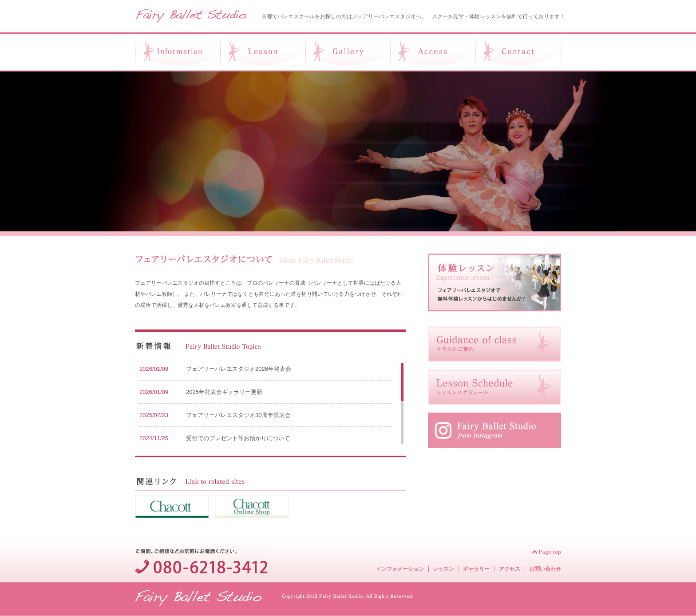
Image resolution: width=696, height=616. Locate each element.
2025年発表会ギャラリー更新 (224, 392)
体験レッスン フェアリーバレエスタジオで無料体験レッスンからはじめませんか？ (494, 282)
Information (177, 52)
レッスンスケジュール (494, 387)
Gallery (348, 52)
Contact (519, 52)
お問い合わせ (545, 569)
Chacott (172, 507)
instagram (494, 430)
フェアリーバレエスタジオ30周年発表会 (238, 415)
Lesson (263, 52)
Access (433, 52)
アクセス (510, 569)
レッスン (443, 569)
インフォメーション (400, 569)
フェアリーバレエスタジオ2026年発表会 (239, 369)
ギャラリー (476, 569)
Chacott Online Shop (252, 507)
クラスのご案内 (494, 344)
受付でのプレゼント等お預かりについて (238, 438)
